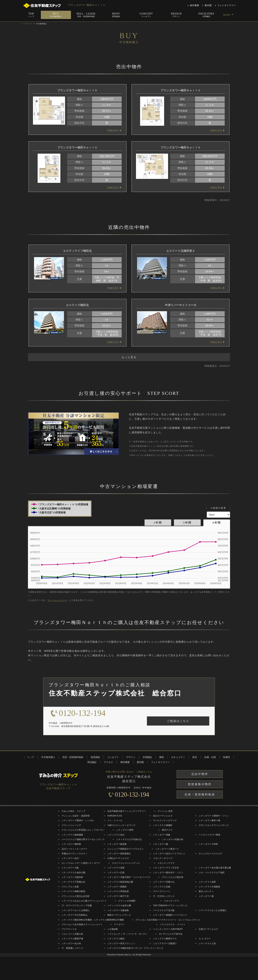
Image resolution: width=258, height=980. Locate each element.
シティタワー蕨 (161, 844)
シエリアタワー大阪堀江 (165, 943)
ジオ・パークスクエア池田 (212, 873)
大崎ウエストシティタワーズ (121, 825)
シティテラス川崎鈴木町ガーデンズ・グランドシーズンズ (135, 948)
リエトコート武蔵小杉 (72, 934)
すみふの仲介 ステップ (73, 811)
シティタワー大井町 (208, 844)
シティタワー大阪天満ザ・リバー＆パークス (129, 877)
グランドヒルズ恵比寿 (173, 877)
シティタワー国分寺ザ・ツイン (168, 873)
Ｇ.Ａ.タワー (205, 939)
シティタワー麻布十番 (209, 820)
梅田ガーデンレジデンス (119, 915)
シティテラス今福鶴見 (209, 887)
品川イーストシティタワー (75, 849)
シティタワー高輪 (162, 835)
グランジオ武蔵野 (127, 901)
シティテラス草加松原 (118, 891)
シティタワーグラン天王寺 (166, 868)
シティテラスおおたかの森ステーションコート (84, 901)
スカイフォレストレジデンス (126, 863)
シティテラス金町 (207, 882)
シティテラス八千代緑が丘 (129, 839)
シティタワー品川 (70, 858)
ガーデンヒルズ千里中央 (171, 934)
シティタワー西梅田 (117, 887)
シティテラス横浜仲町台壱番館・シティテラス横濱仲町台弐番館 (93, 920)
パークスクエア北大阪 (164, 910)
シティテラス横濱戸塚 (72, 939)
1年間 (158, 523)
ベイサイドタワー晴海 (209, 835)
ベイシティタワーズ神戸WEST (168, 929)
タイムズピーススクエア (211, 854)
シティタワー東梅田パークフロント (170, 915)
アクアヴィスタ (69, 929)
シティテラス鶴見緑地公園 (120, 882)
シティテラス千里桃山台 (73, 882)
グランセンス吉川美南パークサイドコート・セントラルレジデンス (168, 920)
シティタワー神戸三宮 (118, 896)
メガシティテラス (166, 863)
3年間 (187, 523)
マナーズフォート (162, 891)
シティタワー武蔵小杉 (173, 839)
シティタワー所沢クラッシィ (121, 943)
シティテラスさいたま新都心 (213, 910)
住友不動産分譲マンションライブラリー (127, 811)
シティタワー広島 (116, 873)
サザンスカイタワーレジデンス (214, 825)
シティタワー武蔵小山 (164, 882)
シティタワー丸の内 (71, 943)
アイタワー (119, 924)
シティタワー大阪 (70, 868)
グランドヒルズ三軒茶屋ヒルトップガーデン (83, 830)
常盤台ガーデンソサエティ (75, 854)
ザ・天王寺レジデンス (164, 896)
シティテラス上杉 (207, 943)
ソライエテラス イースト (173, 924)
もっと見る (129, 357)
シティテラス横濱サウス (165, 939)
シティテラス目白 (116, 835)
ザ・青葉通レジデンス (72, 948)
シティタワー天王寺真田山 (75, 915)
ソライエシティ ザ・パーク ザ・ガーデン (127, 934)
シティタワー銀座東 (117, 844)
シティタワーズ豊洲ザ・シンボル (78, 820)
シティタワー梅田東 (71, 844)
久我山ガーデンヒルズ (118, 858)
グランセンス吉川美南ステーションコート (82, 924)
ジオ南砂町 (113, 929)
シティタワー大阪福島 (118, 910)
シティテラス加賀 (116, 868)
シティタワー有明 (125, 830)
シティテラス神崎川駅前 (73, 891)
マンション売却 (165, 811)
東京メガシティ (206, 891)
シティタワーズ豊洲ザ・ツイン (214, 816)
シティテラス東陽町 (163, 825)
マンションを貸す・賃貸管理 (76, 816)
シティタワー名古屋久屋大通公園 (215, 868)
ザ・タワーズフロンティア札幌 (77, 906)
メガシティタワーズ (163, 858)
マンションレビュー (57, 600)
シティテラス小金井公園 (73, 873)
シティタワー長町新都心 (119, 854)
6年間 (217, 523)
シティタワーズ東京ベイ (167, 849)
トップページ (27, 24)
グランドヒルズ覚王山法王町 (76, 896)
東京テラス (167, 830)
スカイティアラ (171, 901)
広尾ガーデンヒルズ (208, 929)
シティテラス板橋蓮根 (72, 835)
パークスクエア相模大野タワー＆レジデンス (83, 839)
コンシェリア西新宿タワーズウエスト (126, 849)
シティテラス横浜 (116, 939)
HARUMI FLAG (115, 816)
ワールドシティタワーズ (165, 820)
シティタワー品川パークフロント (169, 854)
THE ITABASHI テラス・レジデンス (170, 906)
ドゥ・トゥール (115, 820)
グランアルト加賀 (70, 887)
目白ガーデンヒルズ (163, 816)
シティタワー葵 (206, 896)
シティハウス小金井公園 (119, 906)
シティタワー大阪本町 (72, 877)
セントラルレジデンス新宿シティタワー (81, 863)
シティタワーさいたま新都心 (76, 910)
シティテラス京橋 (162, 887)
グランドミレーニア (71, 825)
